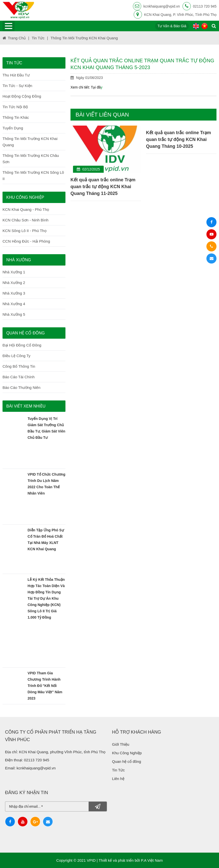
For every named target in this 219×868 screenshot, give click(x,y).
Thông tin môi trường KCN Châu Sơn (31, 159)
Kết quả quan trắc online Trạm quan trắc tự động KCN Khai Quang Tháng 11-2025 (104, 187)
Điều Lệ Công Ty (16, 356)
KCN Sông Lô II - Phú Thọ (25, 231)
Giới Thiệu (121, 744)
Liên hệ (119, 779)
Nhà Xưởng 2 (14, 283)
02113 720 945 (205, 6)
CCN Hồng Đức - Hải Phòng (26, 241)
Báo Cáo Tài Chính (19, 377)
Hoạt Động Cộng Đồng (22, 96)
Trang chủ (17, 38)
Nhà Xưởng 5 (14, 314)
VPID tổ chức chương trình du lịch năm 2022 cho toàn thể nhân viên (47, 484)
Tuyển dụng (13, 128)
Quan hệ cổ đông (127, 761)
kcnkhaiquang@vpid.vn (162, 6)
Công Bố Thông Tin (19, 366)
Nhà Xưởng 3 (14, 293)
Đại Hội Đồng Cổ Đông (22, 345)
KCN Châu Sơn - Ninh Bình (25, 220)
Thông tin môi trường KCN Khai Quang (84, 38)
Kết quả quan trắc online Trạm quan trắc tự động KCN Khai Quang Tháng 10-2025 (180, 139)
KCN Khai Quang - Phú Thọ (26, 209)
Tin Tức (118, 770)
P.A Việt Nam (152, 860)
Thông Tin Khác (16, 117)
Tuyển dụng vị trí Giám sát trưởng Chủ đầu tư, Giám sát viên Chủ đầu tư (47, 428)
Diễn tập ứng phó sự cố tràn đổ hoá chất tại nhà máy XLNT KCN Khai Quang (46, 540)
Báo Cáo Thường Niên (21, 387)
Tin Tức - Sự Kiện (17, 86)
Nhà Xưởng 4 (14, 304)
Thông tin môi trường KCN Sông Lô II (33, 176)
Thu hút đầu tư (16, 75)
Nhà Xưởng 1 (14, 272)
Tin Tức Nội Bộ (15, 107)
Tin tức (38, 38)
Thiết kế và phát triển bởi (119, 860)
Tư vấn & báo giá (172, 26)
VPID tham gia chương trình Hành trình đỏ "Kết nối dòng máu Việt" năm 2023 (45, 686)
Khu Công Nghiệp (127, 753)
